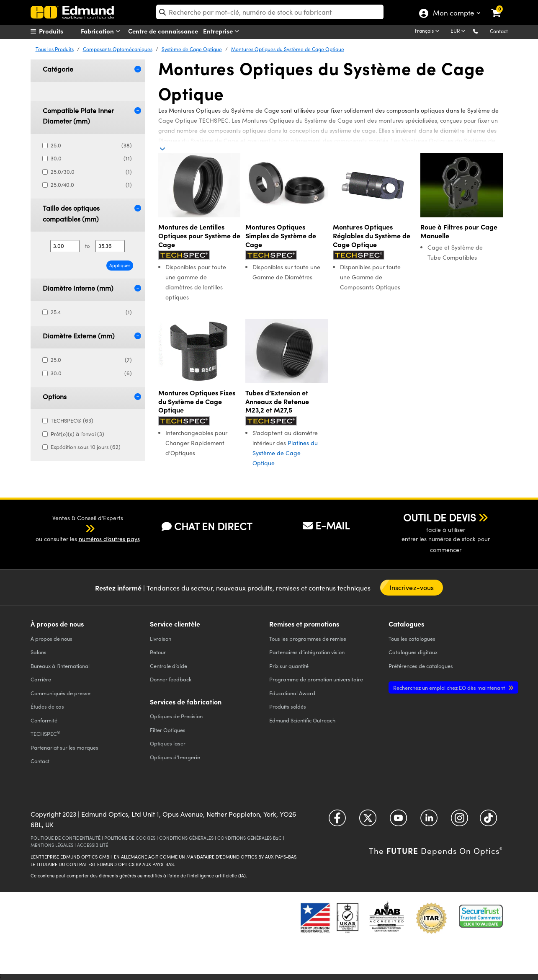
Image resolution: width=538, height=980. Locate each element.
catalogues (412, 638)
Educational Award (292, 693)
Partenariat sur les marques (64, 747)
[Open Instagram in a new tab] (459, 821)
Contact (499, 31)
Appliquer (120, 265)
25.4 (91, 312)
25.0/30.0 (91, 172)
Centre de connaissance (163, 31)
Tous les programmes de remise (308, 638)
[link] (501, 6)
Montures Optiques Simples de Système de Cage (281, 235)
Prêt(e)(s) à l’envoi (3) (77, 434)
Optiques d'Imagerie (175, 757)
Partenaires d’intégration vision (307, 652)
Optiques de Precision (176, 716)
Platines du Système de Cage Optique (285, 453)
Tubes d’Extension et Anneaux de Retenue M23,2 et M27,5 (277, 401)
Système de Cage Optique (192, 49)
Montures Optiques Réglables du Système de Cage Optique (372, 235)
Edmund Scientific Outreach (302, 720)
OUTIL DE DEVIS (440, 517)
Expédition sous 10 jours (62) (85, 447)
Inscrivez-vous (412, 587)
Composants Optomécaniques (118, 49)
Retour (158, 652)
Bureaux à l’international (60, 666)
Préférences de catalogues (421, 666)
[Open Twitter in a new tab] (368, 821)
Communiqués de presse (60, 693)
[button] (482, 31)
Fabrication (102, 31)
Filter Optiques (168, 730)
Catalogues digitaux (413, 652)
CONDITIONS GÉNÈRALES (186, 838)
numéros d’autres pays (109, 539)
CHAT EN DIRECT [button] (207, 526)
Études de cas (47, 706)
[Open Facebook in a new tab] (337, 821)
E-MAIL (326, 525)
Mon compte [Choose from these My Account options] (453, 14)
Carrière (41, 679)
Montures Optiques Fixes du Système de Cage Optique (197, 401)
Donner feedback (171, 679)
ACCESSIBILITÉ (93, 845)
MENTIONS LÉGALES (52, 845)
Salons (39, 652)
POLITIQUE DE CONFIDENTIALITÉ (66, 838)
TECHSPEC (45, 733)
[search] (270, 12)
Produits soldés (288, 706)
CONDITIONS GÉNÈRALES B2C (250, 838)
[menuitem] (62, 31)
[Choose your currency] (459, 31)
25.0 (91, 146)
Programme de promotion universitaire (316, 679)
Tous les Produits (55, 49)
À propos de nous (51, 638)
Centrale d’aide (169, 666)
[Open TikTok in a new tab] (488, 821)
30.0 (91, 159)
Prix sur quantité (289, 666)
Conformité (44, 720)
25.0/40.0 (91, 185)
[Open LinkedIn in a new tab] (429, 821)
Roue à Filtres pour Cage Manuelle (459, 231)
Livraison (161, 638)
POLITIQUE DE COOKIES (130, 838)
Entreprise (223, 31)
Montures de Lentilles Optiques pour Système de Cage (199, 235)
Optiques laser (168, 743)
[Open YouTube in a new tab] (398, 821)
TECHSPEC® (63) (71, 420)
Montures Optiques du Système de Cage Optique (288, 49)
